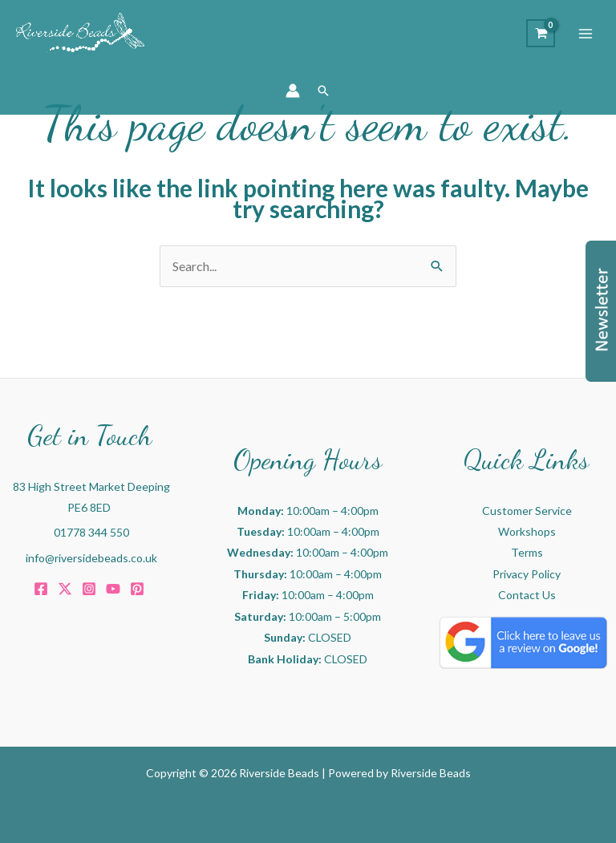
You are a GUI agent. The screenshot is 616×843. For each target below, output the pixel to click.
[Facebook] (41, 589)
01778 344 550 (91, 532)
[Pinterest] (137, 589)
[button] (323, 91)
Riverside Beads (431, 773)
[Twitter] (65, 589)
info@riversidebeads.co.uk (91, 558)
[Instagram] (89, 589)
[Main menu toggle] (586, 34)
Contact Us (527, 595)
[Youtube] (113, 589)
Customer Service (527, 511)
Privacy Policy (527, 574)
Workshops (527, 531)
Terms (527, 552)
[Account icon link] (293, 91)
